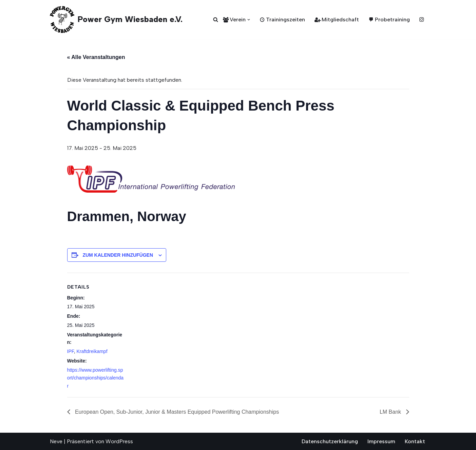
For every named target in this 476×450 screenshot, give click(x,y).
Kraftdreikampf (92, 351)
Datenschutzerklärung (330, 441)
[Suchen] (216, 19)
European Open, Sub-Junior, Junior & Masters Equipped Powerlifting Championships (176, 412)
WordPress (119, 441)
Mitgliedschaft (337, 19)
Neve (56, 441)
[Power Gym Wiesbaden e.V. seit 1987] (116, 19)
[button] (249, 20)
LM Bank (391, 412)
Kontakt (415, 441)
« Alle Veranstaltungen (96, 57)
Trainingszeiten (282, 19)
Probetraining (389, 19)
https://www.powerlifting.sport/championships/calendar (96, 378)
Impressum (381, 441)
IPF (71, 351)
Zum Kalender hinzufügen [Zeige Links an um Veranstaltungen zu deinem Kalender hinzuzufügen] (118, 255)
